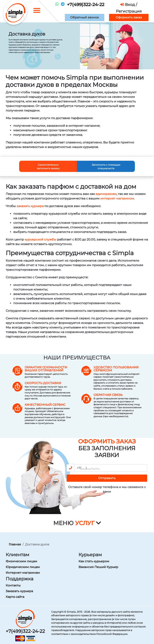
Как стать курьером (94, 561)
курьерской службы (40, 239)
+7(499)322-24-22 (86, 5)
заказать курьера (30, 206)
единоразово (106, 194)
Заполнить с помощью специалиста (106, 167)
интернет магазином (117, 198)
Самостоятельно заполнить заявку (48, 167)
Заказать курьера (19, 591)
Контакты (13, 585)
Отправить (107, 478)
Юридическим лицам (23, 567)
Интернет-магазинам (23, 573)
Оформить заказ (129, 17)
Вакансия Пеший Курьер (98, 567)
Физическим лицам (21, 561)
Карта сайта (15, 597)
